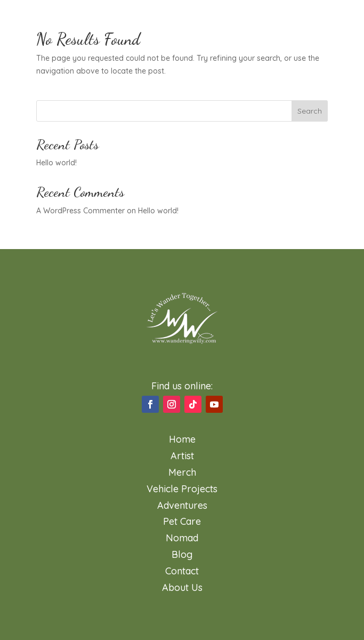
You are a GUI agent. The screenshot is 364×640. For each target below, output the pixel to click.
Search (310, 111)
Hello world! (56, 163)
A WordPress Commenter (80, 211)
